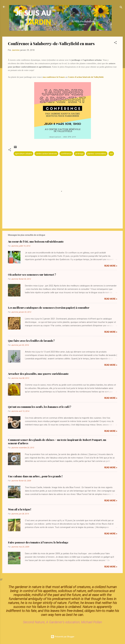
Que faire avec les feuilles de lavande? (31, 341)
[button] (115, 43)
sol (111, 154)
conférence (66, 154)
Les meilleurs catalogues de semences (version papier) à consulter (49, 308)
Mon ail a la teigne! (20, 509)
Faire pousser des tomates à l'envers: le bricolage (38, 542)
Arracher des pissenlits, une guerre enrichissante (38, 374)
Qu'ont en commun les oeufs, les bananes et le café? (40, 407)
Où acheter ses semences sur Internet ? (32, 275)
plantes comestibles (97, 154)
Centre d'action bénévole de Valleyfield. (86, 77)
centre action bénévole (46, 154)
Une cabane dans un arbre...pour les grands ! (35, 476)
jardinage (79, 154)
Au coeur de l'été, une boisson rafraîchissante (36, 242)
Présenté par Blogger (63, 637)
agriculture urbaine (23, 154)
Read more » (111, 266)
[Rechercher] (121, 8)
